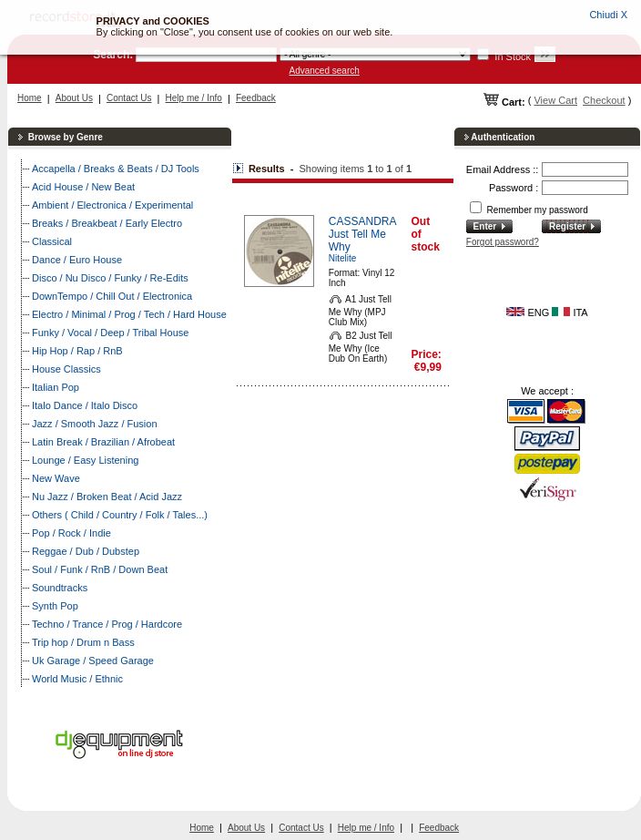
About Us (74, 98)
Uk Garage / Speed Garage (93, 661)
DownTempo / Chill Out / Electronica (112, 296)
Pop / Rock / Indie (71, 533)
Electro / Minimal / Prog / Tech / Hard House (129, 314)
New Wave (56, 478)
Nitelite (343, 258)
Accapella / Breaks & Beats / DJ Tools (116, 169)
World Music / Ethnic (77, 679)
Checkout (604, 100)
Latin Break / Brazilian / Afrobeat (103, 442)
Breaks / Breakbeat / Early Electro (107, 223)
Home (30, 98)
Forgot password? (503, 242)
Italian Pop (56, 387)
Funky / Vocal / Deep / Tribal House (110, 333)
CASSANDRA (363, 221)
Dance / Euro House (77, 260)
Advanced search (325, 71)
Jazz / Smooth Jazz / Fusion (95, 424)
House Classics (66, 369)
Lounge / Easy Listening (85, 460)
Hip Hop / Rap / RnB (77, 351)
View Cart (555, 100)
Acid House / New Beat (83, 187)
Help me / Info (194, 98)
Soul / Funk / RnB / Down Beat (100, 569)
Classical (52, 241)
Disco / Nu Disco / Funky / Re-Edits (110, 278)
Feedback (256, 98)
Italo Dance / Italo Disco (85, 405)
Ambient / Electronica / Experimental (112, 205)
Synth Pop (55, 606)
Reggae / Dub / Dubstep (86, 551)
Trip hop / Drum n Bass (83, 642)
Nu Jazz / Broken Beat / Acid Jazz (107, 497)
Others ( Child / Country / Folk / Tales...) (120, 515)
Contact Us (129, 98)
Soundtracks (60, 588)
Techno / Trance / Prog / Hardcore (107, 624)
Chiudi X (608, 15)
